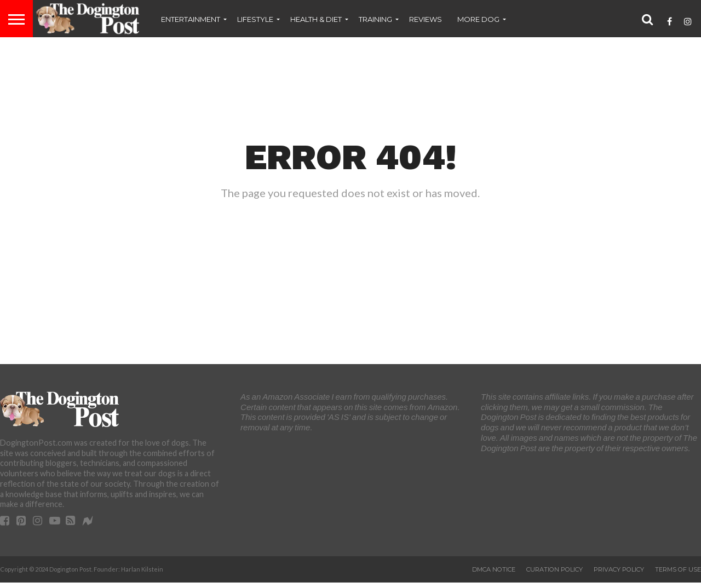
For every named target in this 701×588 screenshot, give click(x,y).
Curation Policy (555, 569)
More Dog (478, 19)
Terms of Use (678, 569)
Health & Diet (316, 19)
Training (375, 19)
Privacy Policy (619, 569)
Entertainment (191, 19)
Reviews (426, 19)
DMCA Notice (494, 569)
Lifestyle (255, 19)
